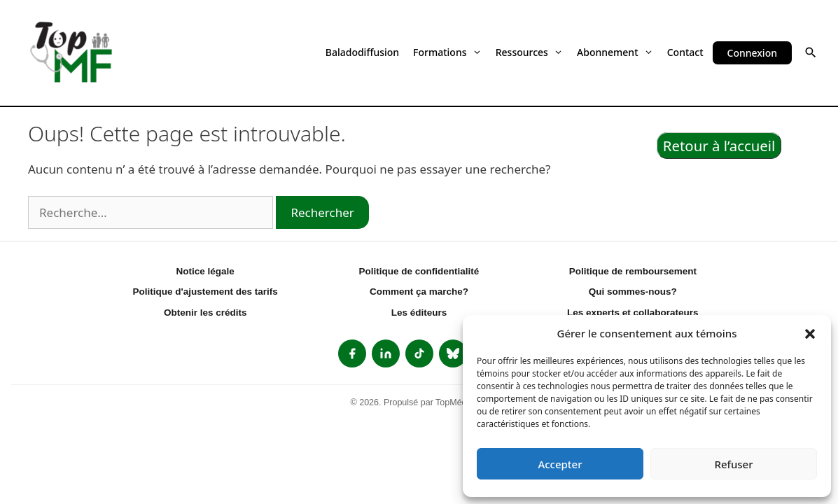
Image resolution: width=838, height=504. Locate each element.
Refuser (733, 464)
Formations (447, 52)
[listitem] (352, 353)
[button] (810, 333)
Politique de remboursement (633, 271)
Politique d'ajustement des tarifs (205, 292)
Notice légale (205, 271)
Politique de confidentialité (419, 271)
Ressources (529, 52)
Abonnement (615, 52)
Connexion (752, 53)
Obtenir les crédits (205, 313)
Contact (685, 52)
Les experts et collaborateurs (633, 313)
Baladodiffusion (362, 52)
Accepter (560, 464)
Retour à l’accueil (719, 146)
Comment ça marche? (419, 292)
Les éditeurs (419, 313)
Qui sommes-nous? (633, 292)
